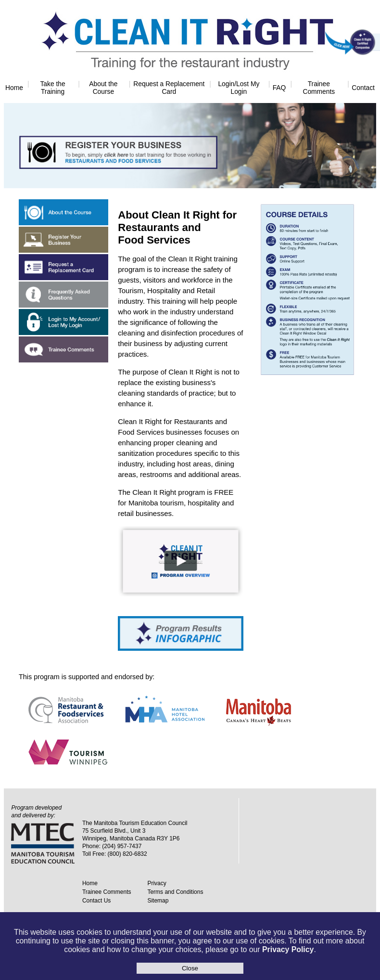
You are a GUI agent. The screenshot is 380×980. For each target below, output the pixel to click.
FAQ (279, 88)
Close (190, 968)
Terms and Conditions (175, 892)
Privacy (157, 883)
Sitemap (158, 901)
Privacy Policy (288, 949)
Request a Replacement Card (169, 88)
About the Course (103, 88)
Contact (363, 88)
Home (14, 88)
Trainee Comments (319, 88)
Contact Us (96, 901)
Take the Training (52, 88)
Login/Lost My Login (239, 88)
